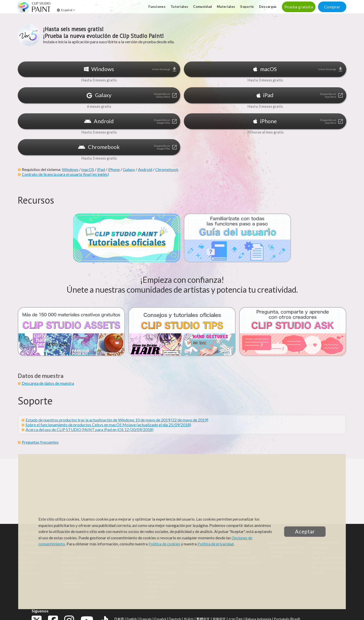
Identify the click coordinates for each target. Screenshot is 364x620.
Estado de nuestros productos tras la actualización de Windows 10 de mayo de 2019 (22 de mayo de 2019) (117, 420)
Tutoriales (179, 7)
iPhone (114, 169)
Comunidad (202, 7)
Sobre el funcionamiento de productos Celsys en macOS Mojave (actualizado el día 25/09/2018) (108, 425)
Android (145, 169)
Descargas (268, 7)
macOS (88, 169)
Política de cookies (164, 544)
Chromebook (167, 169)
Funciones (157, 7)
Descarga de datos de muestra (48, 383)
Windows (70, 169)
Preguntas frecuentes (40, 442)
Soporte (247, 7)
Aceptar (305, 531)
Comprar (332, 7)
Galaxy (129, 169)
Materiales (226, 7)
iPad (101, 169)
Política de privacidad (215, 544)
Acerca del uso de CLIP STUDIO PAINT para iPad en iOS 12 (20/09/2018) (89, 429)
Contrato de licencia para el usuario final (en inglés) (65, 174)
